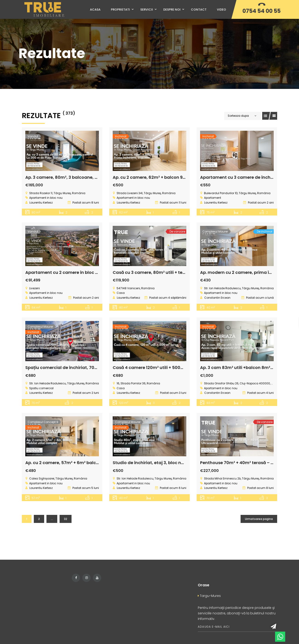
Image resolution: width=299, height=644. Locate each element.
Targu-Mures (209, 596)
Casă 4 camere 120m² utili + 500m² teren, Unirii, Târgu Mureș (176, 367)
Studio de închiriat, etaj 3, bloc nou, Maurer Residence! (170, 463)
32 (66, 519)
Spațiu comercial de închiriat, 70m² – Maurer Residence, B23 (89, 367)
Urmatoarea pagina (259, 519)
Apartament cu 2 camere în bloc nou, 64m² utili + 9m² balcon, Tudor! (98, 272)
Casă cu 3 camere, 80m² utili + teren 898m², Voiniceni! (170, 272)
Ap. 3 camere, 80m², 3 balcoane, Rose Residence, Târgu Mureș (91, 177)
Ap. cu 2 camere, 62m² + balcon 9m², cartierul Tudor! (168, 177)
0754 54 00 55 (262, 11)
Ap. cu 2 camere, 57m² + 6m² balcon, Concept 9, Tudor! (83, 463)
